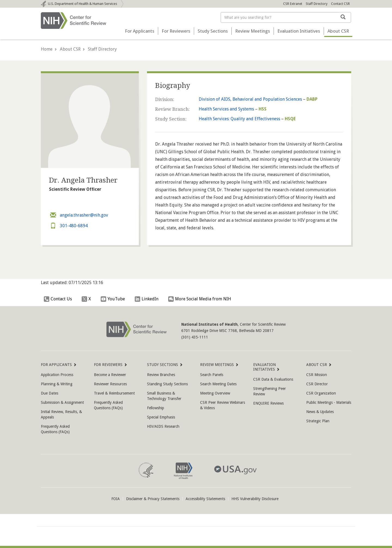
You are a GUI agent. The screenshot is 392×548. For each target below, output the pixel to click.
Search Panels (212, 375)
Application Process (57, 375)
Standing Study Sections (167, 384)
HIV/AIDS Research (163, 426)
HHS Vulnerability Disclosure (255, 499)
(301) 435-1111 (195, 337)
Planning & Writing (57, 384)
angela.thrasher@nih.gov (79, 215)
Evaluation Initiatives (299, 31)
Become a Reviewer (110, 375)
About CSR (70, 49)
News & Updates (320, 412)
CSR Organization (321, 393)
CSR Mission (317, 375)
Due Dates (50, 393)
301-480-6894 (68, 226)
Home (47, 49)
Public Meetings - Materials (329, 402)
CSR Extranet (293, 4)
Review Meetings (253, 31)
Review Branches (161, 375)
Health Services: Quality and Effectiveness (239, 119)
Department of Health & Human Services (82, 4)
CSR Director (317, 384)
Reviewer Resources (110, 384)
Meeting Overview (215, 393)
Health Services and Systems (226, 109)
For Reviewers (176, 31)
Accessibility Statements (205, 499)
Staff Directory (317, 4)
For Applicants (140, 31)
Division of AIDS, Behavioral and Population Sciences (250, 99)
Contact (340, 4)
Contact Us (59, 299)
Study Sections (213, 31)
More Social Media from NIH (201, 299)
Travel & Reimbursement (114, 393)
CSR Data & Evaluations (273, 379)
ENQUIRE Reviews (268, 403)
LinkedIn (148, 299)
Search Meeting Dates (218, 384)
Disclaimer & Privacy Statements (153, 499)
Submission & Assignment (62, 402)
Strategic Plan (318, 421)
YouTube (114, 299)
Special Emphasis (161, 417)
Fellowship (156, 408)
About (338, 31)
